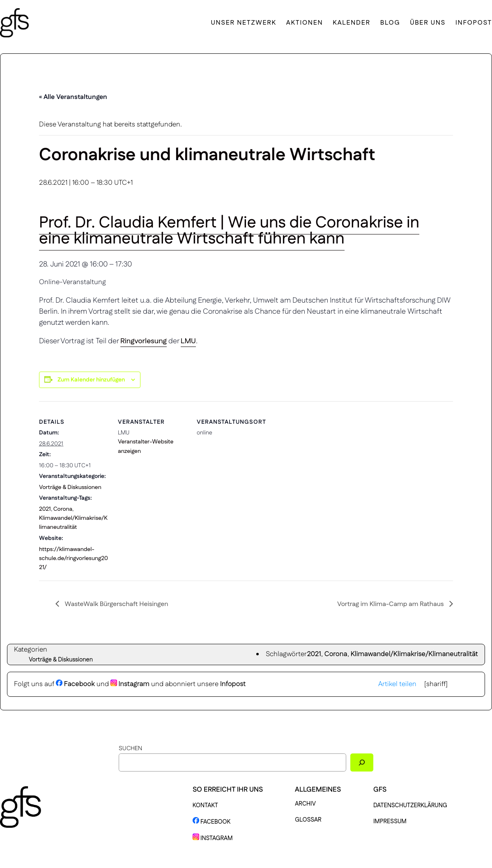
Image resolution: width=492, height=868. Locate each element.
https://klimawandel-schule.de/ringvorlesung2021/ (74, 559)
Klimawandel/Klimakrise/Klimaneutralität (414, 654)
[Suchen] (362, 762)
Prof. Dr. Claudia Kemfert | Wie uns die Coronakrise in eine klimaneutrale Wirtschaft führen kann (229, 231)
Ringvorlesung (144, 341)
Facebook (75, 684)
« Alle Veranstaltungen (73, 97)
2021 (45, 509)
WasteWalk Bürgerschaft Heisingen (116, 604)
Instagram (130, 684)
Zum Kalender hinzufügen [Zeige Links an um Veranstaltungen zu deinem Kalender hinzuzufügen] (91, 380)
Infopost (233, 684)
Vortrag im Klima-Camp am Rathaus (391, 604)
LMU (188, 341)
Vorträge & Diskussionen (70, 487)
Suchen (130, 749)
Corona (63, 509)
